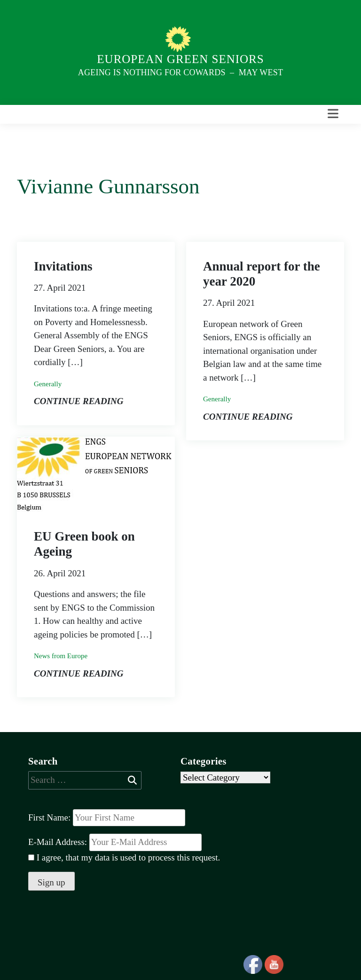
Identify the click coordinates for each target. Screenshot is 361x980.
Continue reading (79, 401)
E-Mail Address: (115, 842)
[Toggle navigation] (333, 114)
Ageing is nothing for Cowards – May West (180, 72)
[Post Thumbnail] (94, 473)
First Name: (49, 817)
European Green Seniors (180, 59)
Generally (48, 384)
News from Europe (61, 656)
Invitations (63, 266)
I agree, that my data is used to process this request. (124, 857)
